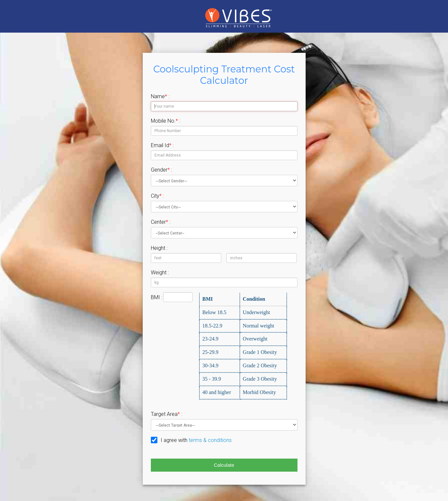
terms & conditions (210, 440)
